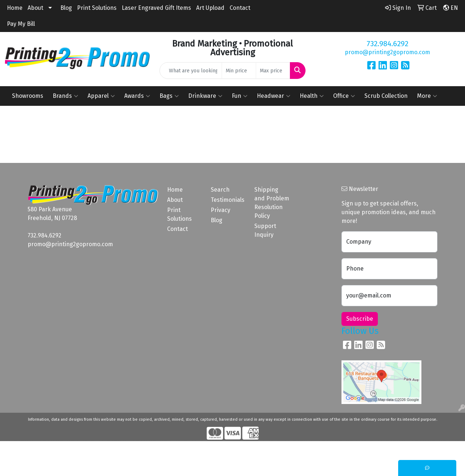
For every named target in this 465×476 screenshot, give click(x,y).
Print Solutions (97, 8)
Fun (240, 96)
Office (344, 96)
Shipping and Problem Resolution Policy (272, 203)
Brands (65, 96)
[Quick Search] (191, 71)
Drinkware (205, 96)
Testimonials (228, 200)
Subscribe (360, 319)
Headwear (274, 96)
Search (220, 190)
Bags (169, 96)
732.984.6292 (387, 44)
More (427, 96)
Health (312, 96)
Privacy (221, 210)
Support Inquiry (265, 230)
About (35, 8)
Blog (66, 8)
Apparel (101, 96)
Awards (137, 96)
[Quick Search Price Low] (239, 71)
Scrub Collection (386, 96)
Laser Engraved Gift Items (156, 8)
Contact (240, 8)
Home (15, 8)
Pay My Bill (21, 24)
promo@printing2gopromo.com (387, 52)
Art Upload (210, 8)
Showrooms (28, 96)
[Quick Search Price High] (273, 71)
